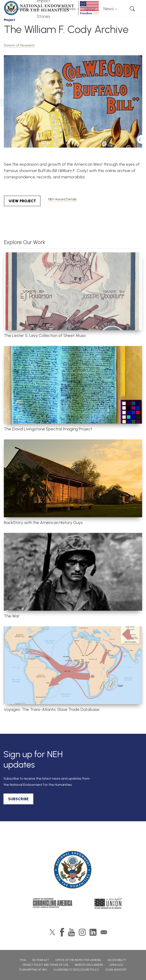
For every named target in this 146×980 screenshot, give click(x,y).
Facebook (62, 932)
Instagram (82, 932)
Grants (22, 9)
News (109, 9)
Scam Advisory (116, 970)
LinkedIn (93, 932)
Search (132, 9)
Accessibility (117, 960)
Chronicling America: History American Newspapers (53, 903)
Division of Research (19, 45)
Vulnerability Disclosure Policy (76, 970)
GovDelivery (104, 932)
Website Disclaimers (89, 965)
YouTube (71, 932)
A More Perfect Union (109, 903)
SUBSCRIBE (18, 799)
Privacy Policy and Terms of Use (46, 965)
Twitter (52, 932)
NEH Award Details (63, 199)
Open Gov (116, 965)
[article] (73, 295)
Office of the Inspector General (78, 960)
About (90, 9)
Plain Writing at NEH (33, 970)
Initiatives (67, 9)
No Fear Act (41, 960)
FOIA (23, 960)
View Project (22, 201)
